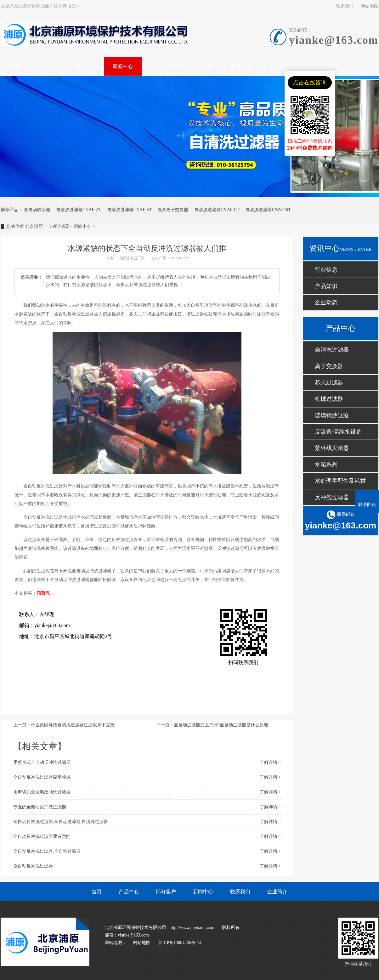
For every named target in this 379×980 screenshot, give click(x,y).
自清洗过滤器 (332, 350)
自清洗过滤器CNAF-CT (217, 210)
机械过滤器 (329, 399)
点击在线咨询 (310, 83)
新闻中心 (82, 226)
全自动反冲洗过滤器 (33, 866)
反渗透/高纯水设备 (338, 432)
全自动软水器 (37, 210)
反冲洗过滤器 (332, 497)
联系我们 (345, 6)
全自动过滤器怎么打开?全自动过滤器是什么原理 (221, 725)
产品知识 (326, 286)
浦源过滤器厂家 (132, 258)
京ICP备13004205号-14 (180, 943)
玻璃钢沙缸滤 (332, 415)
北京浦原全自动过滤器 (47, 226)
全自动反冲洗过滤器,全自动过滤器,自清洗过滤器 (61, 822)
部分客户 (166, 892)
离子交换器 (329, 366)
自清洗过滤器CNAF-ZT (79, 210)
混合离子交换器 (173, 210)
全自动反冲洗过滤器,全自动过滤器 (47, 851)
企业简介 (277, 892)
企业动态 (326, 303)
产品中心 (129, 892)
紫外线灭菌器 (332, 448)
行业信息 (326, 270)
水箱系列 (326, 464)
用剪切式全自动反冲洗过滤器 (42, 762)
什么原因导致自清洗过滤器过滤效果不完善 (73, 725)
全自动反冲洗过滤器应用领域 (42, 777)
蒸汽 (45, 593)
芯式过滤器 (329, 383)
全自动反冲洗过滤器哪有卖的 (42, 836)
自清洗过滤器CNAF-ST (129, 210)
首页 (97, 892)
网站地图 (142, 943)
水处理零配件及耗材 (340, 481)
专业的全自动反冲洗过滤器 (40, 807)
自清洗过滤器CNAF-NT (268, 210)
